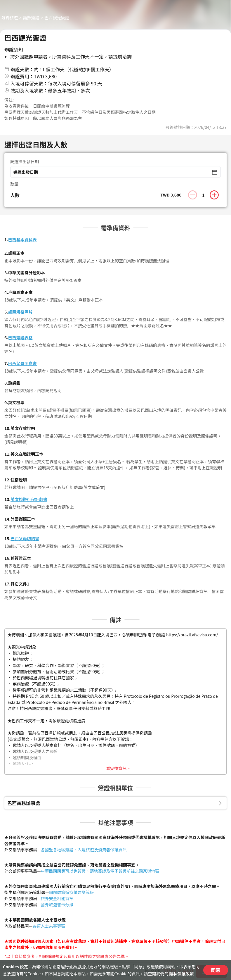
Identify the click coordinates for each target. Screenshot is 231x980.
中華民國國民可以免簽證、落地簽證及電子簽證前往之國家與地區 (100, 871)
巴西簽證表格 (20, 337)
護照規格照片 (20, 312)
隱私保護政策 (182, 974)
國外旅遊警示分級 (57, 905)
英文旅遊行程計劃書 (29, 499)
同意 (216, 970)
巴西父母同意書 (22, 363)
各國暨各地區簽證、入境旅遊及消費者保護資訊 (84, 850)
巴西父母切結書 (25, 538)
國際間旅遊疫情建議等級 (72, 892)
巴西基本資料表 (22, 240)
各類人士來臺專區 (49, 926)
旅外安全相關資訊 (57, 898)
